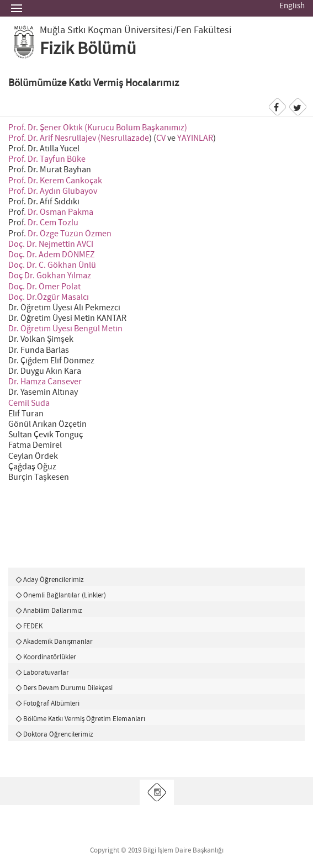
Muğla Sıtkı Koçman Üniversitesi (106, 30)
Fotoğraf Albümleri (51, 703)
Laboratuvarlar (46, 673)
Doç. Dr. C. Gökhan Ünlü (52, 265)
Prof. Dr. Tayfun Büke (47, 159)
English (292, 6)
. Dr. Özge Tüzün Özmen (68, 234)
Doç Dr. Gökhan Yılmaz (50, 276)
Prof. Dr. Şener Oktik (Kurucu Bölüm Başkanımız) (98, 128)
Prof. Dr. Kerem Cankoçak (55, 181)
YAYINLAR (195, 138)
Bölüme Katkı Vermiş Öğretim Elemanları (84, 719)
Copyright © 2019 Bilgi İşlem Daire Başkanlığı (157, 851)
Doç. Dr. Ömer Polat (44, 287)
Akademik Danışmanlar (58, 642)
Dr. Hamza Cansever (45, 382)
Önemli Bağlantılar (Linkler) (65, 595)
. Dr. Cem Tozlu (51, 223)
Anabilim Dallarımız (53, 611)
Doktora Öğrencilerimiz (58, 734)
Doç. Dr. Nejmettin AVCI (51, 244)
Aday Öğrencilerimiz (54, 580)
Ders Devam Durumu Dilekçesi (68, 688)
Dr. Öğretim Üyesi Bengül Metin (65, 329)
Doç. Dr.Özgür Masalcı (49, 297)
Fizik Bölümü (88, 49)
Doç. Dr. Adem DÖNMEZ (52, 255)
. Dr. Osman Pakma (59, 212)
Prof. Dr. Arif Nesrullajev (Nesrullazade (79, 138)
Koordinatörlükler (50, 657)
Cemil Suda (29, 403)
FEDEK (33, 626)
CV (161, 138)
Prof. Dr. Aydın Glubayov (53, 191)
